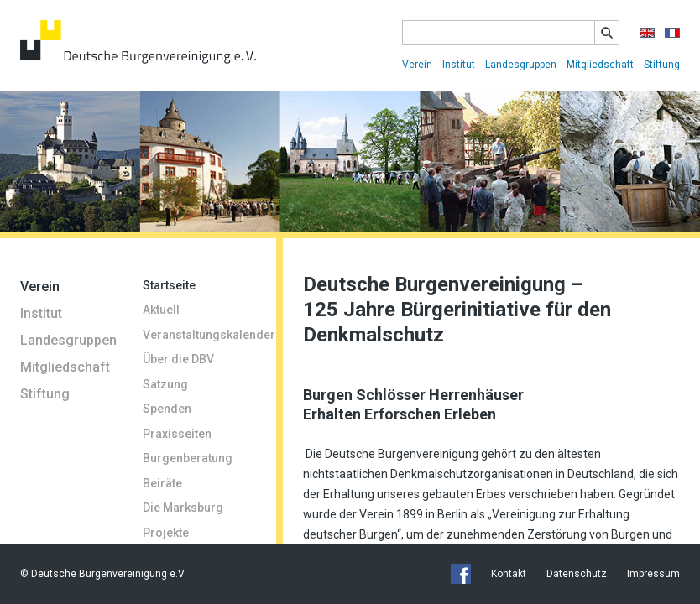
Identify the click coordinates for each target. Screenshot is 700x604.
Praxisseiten (177, 434)
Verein (417, 65)
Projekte (166, 533)
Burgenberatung (188, 458)
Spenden (167, 409)
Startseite (169, 285)
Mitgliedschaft (600, 65)
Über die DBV (178, 359)
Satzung (165, 384)
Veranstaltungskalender (199, 335)
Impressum (653, 574)
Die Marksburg (183, 508)
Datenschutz (577, 574)
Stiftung (662, 65)
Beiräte (162, 483)
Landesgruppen (521, 65)
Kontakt (509, 574)
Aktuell (161, 310)
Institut (459, 65)
